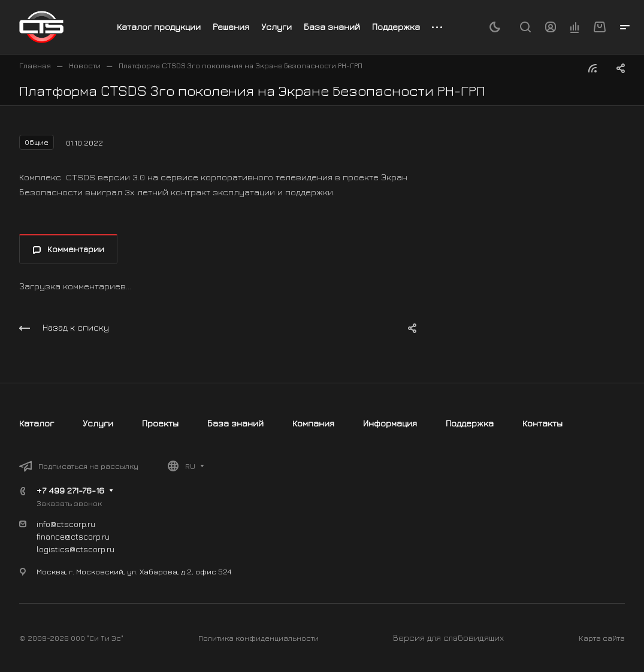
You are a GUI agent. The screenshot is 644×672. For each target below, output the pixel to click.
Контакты (542, 423)
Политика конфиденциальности (258, 638)
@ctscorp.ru (92, 549)
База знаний (235, 423)
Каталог (37, 423)
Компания (313, 423)
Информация (390, 423)
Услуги (98, 423)
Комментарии (69, 249)
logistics (53, 549)
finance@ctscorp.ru (73, 536)
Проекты (160, 423)
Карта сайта (602, 638)
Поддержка (470, 423)
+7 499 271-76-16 (70, 490)
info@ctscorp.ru (66, 524)
